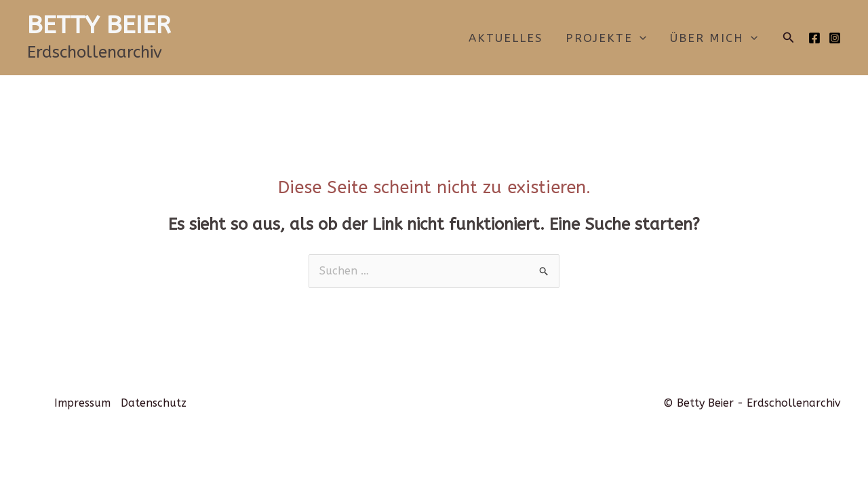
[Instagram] (835, 38)
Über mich (714, 38)
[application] (639, 38)
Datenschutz (154, 403)
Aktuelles (506, 38)
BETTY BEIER (99, 25)
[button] (789, 38)
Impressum (82, 403)
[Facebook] (814, 38)
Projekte (606, 38)
